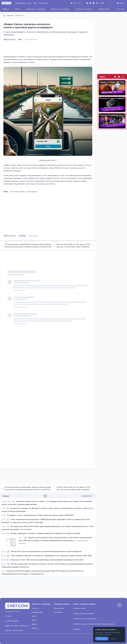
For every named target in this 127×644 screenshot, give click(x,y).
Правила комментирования (84, 613)
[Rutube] (103, 3)
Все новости (87, 496)
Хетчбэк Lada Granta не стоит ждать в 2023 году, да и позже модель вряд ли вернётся (75, 245)
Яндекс (23, 192)
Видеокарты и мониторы (36, 9)
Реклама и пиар (79, 608)
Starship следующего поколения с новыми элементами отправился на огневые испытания (45, 533)
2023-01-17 (19, 15)
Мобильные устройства (60, 9)
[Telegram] (97, 3)
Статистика (58, 612)
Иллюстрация (32, 192)
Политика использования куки (85, 619)
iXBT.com (35, 608)
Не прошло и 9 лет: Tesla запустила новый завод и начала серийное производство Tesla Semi (47, 560)
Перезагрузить (102, 639)
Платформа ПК (104, 9)
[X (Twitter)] (100, 3)
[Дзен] (90, 3)
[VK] (87, 3)
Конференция (20, 3)
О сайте (8, 616)
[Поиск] (110, 3)
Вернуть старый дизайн (14, 630)
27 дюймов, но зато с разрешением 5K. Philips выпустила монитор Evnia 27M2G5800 (40, 515)
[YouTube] (94, 3)
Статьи (18, 9)
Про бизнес (43, 3)
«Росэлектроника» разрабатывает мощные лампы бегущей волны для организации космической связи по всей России (26, 245)
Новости (6, 9)
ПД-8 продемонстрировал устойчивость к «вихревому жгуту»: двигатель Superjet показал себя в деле (51, 556)
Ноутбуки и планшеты (84, 9)
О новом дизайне (12, 621)
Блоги (29, 3)
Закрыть (113, 639)
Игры (35, 3)
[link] (13, 501)
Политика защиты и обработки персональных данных (94, 624)
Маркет (35, 628)
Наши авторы (59, 608)
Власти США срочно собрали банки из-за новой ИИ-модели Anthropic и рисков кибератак (46, 551)
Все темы (120, 9)
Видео (102, 77)
